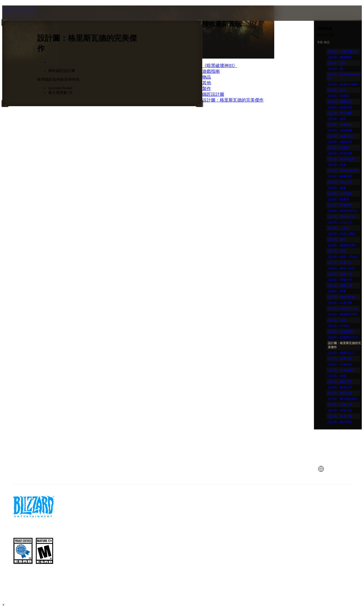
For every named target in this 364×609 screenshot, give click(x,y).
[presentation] (24, 20)
